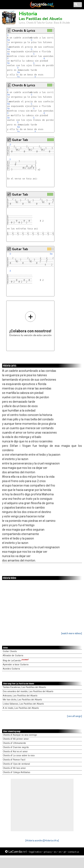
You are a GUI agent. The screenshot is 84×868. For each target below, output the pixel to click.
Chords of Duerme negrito (16, 747)
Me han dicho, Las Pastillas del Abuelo (22, 700)
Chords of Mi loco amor (14, 768)
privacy (48, 852)
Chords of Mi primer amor (16, 739)
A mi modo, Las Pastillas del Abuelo (21, 708)
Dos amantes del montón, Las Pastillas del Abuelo (28, 691)
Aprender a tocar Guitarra (16, 665)
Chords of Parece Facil (14, 760)
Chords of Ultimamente (14, 743)
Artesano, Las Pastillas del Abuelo (20, 696)
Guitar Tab (20, 140)
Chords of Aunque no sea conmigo (20, 735)
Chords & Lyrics (24, 31)
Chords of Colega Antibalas (16, 772)
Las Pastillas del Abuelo (41, 19)
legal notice (35, 852)
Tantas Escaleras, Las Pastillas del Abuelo (24, 687)
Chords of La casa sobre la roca (19, 756)
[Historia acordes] (35, 840)
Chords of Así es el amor (15, 752)
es (55, 852)
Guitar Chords (10, 651)
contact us (74, 852)
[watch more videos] (72, 633)
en (60, 852)
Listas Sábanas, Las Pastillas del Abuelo (23, 704)
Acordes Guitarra (11, 669)
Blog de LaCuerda (16, 661)
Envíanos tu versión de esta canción (30, 324)
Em (8, 54)
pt (65, 852)
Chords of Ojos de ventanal (16, 764)
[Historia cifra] (51, 840)
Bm (8, 40)
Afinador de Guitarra (13, 656)
